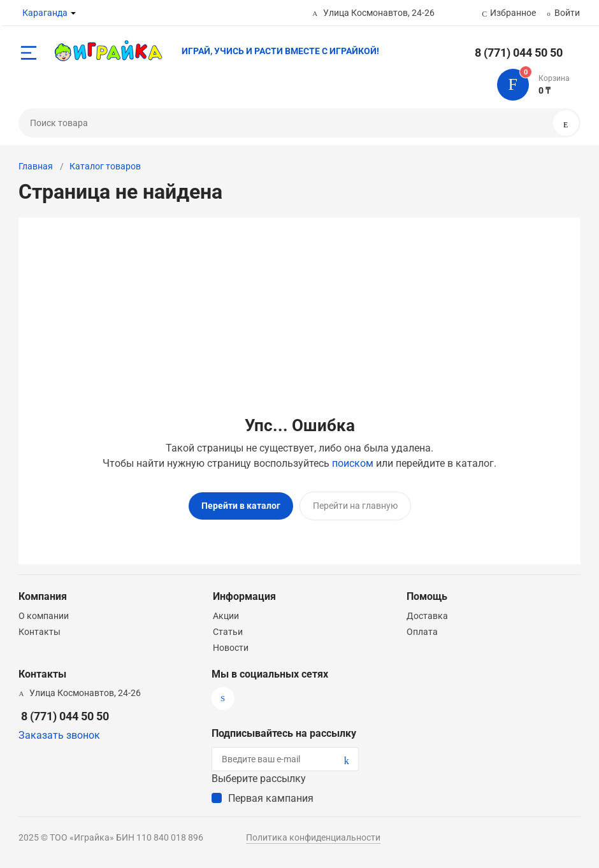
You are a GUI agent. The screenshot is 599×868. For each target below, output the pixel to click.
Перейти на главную (355, 506)
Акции (226, 616)
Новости (231, 648)
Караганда (45, 13)
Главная (36, 166)
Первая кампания (271, 798)
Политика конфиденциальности (313, 837)
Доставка (427, 616)
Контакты (40, 632)
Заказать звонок (59, 735)
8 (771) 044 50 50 (519, 53)
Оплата (422, 632)
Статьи (228, 632)
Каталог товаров (105, 166)
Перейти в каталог (241, 506)
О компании (44, 616)
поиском (353, 463)
